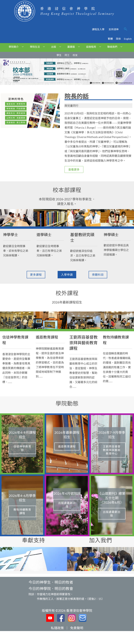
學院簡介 (17, 47)
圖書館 (75, 47)
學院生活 (38, 47)
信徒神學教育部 (22, 448)
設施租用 (95, 47)
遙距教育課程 (67, 446)
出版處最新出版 (67, 505)
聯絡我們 (116, 47)
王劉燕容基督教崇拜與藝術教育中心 (112, 450)
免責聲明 (77, 628)
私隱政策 (57, 628)
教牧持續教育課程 (22, 511)
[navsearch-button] (125, 29)
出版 (57, 47)
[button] (3, 72)
